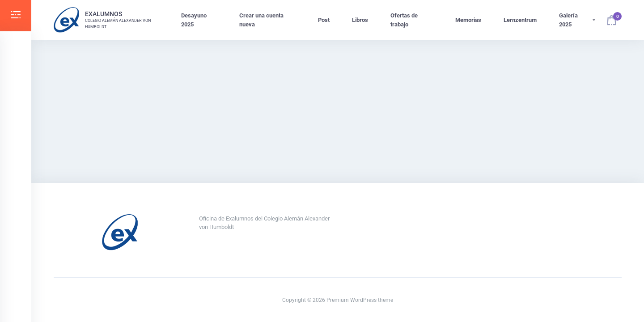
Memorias (468, 20)
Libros (360, 20)
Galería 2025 (568, 20)
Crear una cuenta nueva (261, 20)
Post (324, 20)
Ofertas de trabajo (404, 20)
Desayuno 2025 (194, 20)
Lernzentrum (520, 20)
